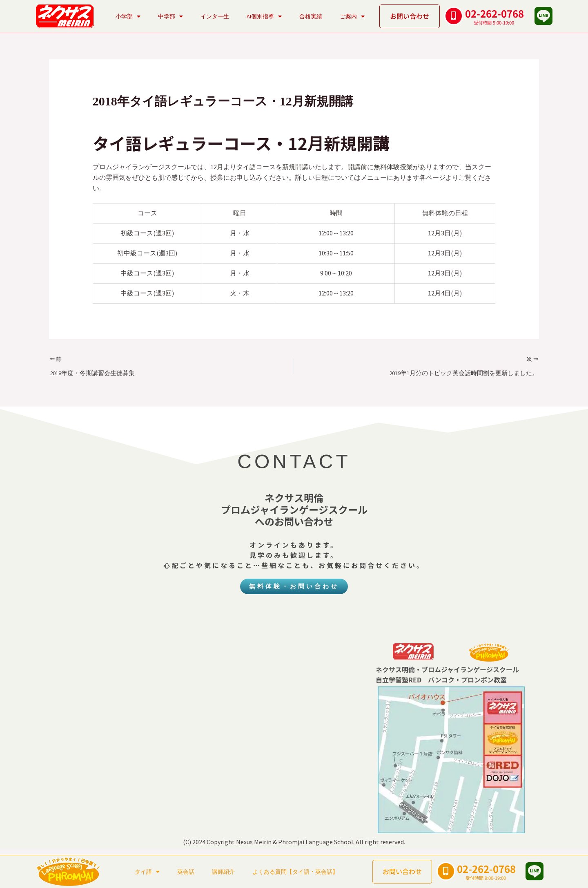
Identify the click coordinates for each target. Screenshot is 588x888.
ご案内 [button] (352, 16)
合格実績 (311, 16)
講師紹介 (223, 872)
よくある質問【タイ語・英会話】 (295, 872)
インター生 (215, 16)
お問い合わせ (410, 16)
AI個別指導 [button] (264, 16)
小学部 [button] (128, 16)
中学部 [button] (170, 16)
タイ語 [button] (147, 872)
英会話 (186, 872)
